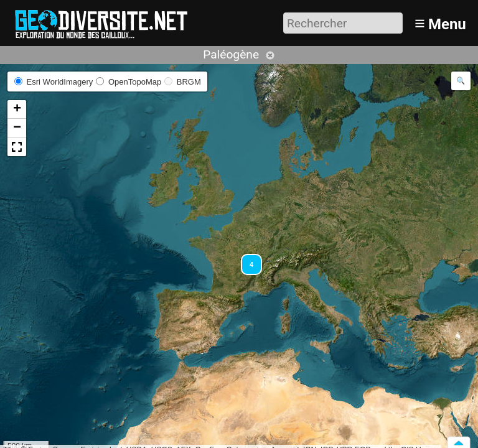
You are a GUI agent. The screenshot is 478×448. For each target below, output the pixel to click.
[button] (246, 259)
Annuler (270, 55)
